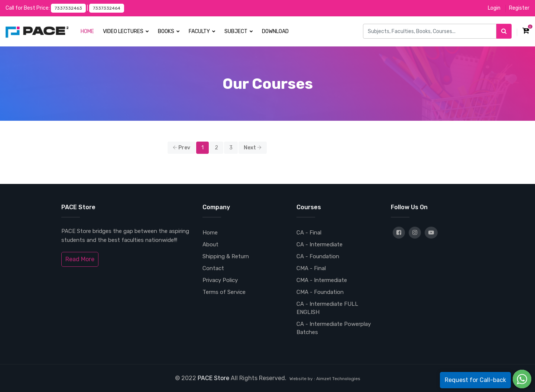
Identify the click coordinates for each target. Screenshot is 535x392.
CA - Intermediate (320, 244)
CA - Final (309, 233)
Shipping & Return (226, 256)
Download (275, 31)
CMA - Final (311, 268)
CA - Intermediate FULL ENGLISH (327, 308)
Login (494, 8)
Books (169, 31)
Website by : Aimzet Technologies (325, 379)
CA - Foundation (318, 256)
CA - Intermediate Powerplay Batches (334, 328)
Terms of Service (224, 292)
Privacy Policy (220, 280)
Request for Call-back (475, 380)
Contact (213, 268)
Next (253, 148)
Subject (239, 31)
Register (519, 8)
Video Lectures (126, 31)
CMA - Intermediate (322, 280)
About (210, 244)
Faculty (202, 31)
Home (87, 31)
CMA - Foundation (320, 292)
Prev (181, 148)
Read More (80, 259)
